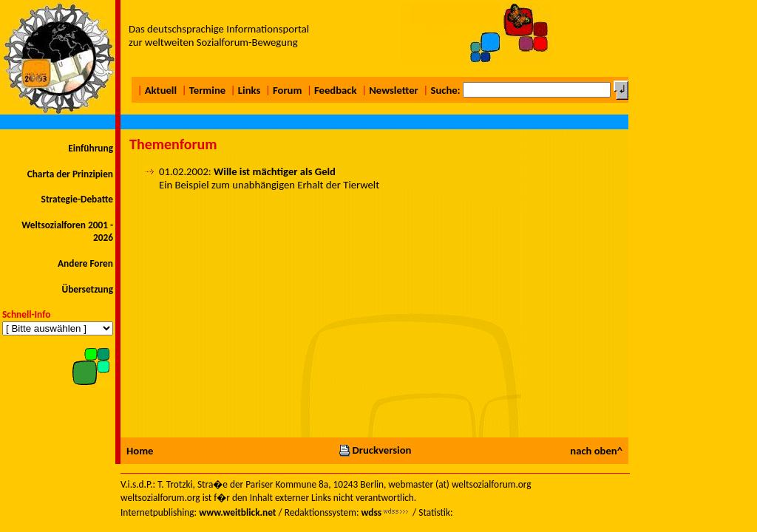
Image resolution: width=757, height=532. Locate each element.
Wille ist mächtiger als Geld (275, 171)
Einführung (91, 148)
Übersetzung (87, 289)
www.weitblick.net (237, 512)
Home (140, 451)
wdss (371, 512)
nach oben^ (596, 451)
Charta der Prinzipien (70, 174)
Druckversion (375, 450)
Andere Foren (85, 263)
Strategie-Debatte (77, 199)
